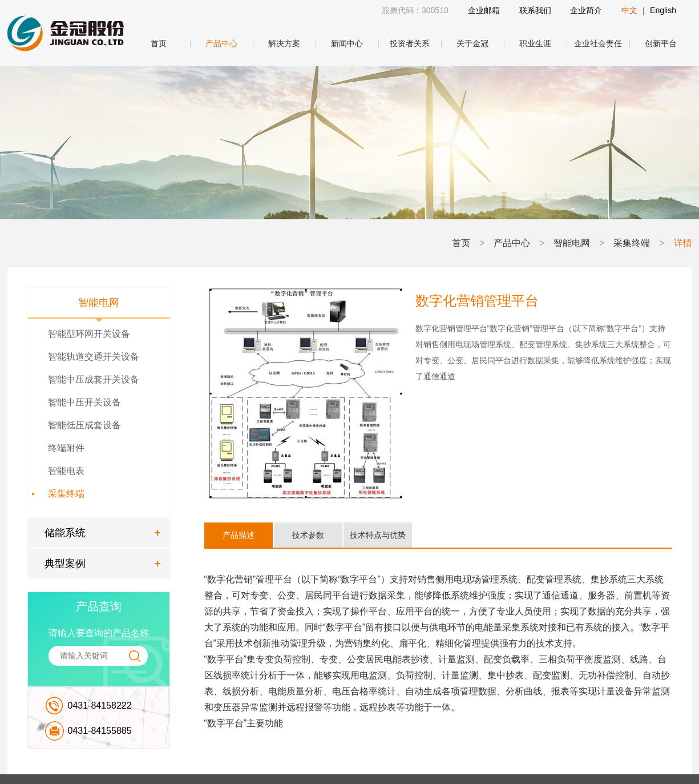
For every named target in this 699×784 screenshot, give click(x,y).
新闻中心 (347, 43)
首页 (159, 43)
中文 (629, 10)
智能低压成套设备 (84, 425)
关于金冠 (472, 43)
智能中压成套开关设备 (94, 379)
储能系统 (65, 533)
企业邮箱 (484, 10)
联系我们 (535, 10)
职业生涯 (535, 43)
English (663, 10)
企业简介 (586, 10)
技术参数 (308, 535)
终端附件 (66, 448)
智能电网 (572, 243)
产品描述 (239, 535)
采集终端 (632, 243)
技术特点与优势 (378, 535)
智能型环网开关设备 (89, 334)
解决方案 (284, 43)
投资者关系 (410, 43)
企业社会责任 (598, 43)
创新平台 (661, 43)
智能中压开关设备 (84, 402)
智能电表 (66, 471)
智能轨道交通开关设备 (94, 357)
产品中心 (221, 43)
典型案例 (65, 564)
